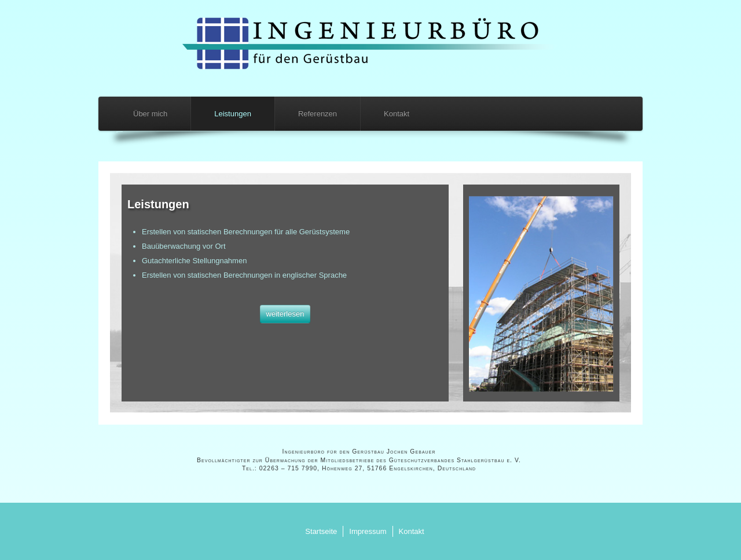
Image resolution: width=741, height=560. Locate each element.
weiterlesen (285, 314)
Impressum (368, 531)
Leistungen (233, 114)
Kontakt (397, 114)
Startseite (321, 531)
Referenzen (318, 114)
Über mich (150, 114)
